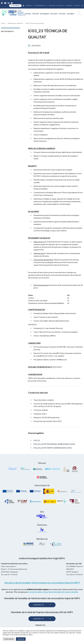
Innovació (54, 14)
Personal (36, 14)
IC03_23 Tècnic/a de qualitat (35, 23)
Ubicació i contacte (56, 6)
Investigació (45, 14)
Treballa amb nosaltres (15, 23)
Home (3, 23)
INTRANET (29, 6)
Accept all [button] (21, 639)
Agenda (69, 6)
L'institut (28, 14)
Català (77, 6)
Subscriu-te (39, 605)
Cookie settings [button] (9, 639)
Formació (62, 14)
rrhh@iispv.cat (62, 360)
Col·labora (16, 6)
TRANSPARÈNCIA (40, 6)
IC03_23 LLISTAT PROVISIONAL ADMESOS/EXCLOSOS (54, 444)
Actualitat (71, 14)
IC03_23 (37, 440)
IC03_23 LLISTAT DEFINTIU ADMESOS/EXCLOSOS (53, 448)
